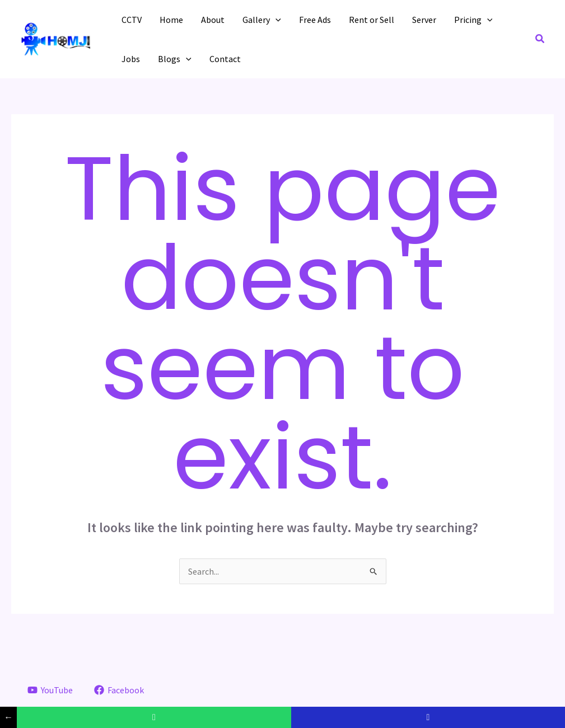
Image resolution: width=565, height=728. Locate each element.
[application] (276, 20)
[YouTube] (50, 690)
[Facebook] (119, 690)
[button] (540, 39)
